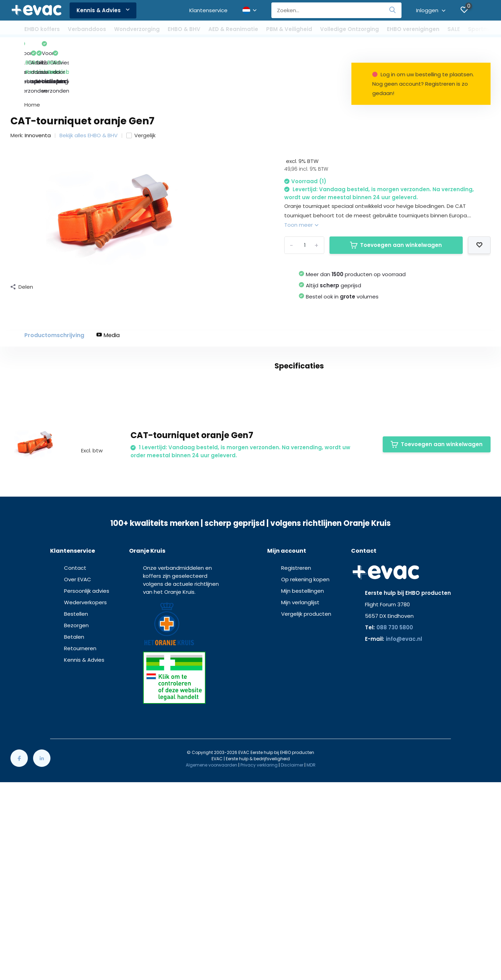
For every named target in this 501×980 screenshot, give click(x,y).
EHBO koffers (42, 29)
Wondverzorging (137, 29)
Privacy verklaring (259, 974)
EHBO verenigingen (413, 29)
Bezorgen (76, 834)
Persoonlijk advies (87, 800)
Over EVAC (78, 788)
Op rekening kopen (305, 788)
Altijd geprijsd (333, 244)
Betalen (74, 846)
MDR (311, 974)
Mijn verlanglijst (300, 811)
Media (108, 293)
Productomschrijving (54, 293)
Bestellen (76, 823)
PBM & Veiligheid (289, 29)
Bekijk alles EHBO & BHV (89, 94)
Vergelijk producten (306, 823)
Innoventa (38, 94)
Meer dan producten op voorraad (356, 232)
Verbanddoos (87, 29)
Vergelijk (141, 94)
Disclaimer (292, 974)
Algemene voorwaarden (212, 974)
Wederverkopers (85, 811)
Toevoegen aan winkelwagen (396, 203)
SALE (454, 29)
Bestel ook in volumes (342, 255)
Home (32, 63)
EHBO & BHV (184, 29)
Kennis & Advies (103, 10)
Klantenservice (208, 10)
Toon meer (301, 183)
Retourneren (80, 857)
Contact (75, 777)
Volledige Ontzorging (349, 29)
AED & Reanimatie (233, 29)
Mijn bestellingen (303, 800)
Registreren (296, 777)
